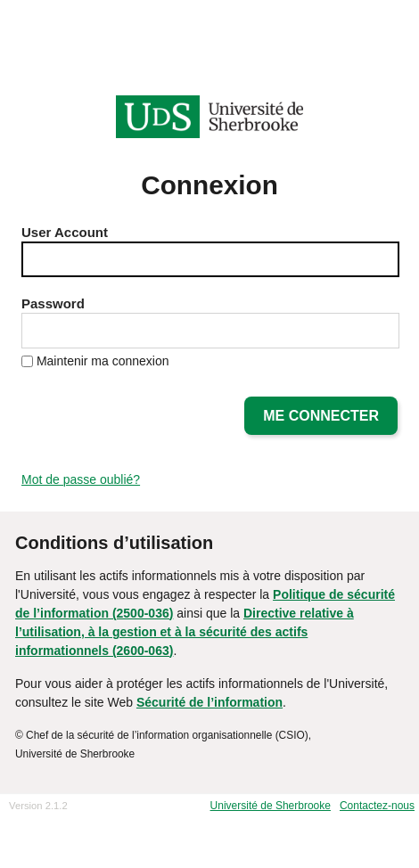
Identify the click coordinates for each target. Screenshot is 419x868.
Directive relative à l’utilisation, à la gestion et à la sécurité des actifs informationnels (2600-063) (185, 632)
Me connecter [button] (321, 416)
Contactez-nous (377, 806)
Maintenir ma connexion (103, 361)
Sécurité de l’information (209, 702)
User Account (65, 232)
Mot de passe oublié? (81, 479)
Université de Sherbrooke (271, 806)
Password (53, 303)
